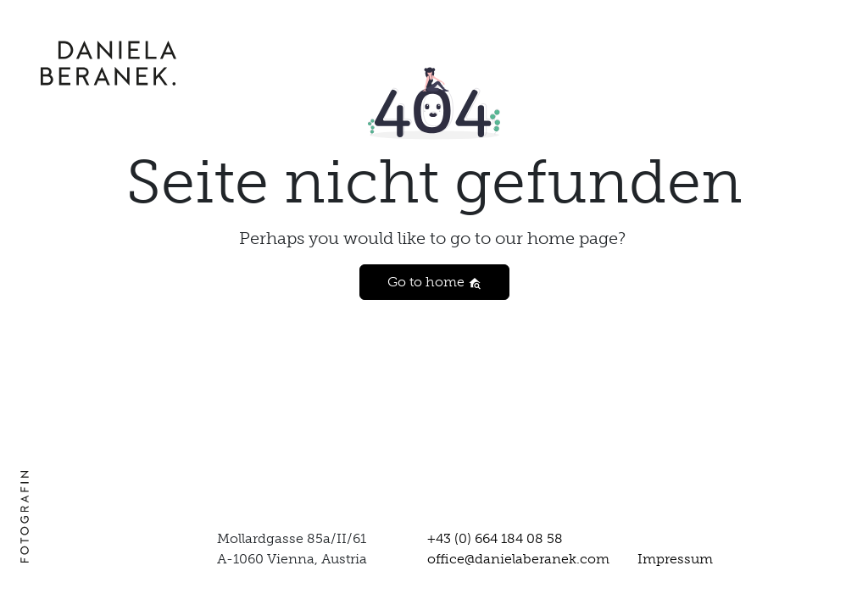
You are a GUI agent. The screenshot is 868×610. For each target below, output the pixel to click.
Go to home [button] (434, 282)
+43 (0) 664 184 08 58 (495, 538)
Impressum (675, 559)
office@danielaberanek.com (518, 559)
